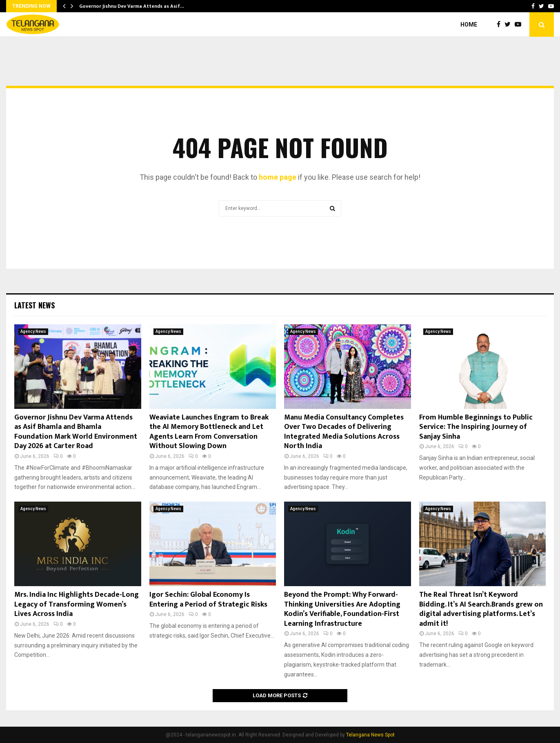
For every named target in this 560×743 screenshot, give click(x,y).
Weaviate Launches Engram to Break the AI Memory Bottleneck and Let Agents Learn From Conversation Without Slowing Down (209, 432)
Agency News (33, 331)
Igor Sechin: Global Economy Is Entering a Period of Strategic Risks (208, 599)
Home (469, 25)
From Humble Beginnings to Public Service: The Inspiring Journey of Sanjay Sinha (476, 427)
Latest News (34, 305)
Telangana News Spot (370, 735)
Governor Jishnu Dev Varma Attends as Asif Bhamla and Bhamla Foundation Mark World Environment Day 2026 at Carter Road (76, 432)
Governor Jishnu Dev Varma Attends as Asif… (132, 6)
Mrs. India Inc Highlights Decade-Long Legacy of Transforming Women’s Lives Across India (77, 604)
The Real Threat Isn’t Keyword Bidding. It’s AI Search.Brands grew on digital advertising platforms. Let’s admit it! (481, 609)
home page (278, 177)
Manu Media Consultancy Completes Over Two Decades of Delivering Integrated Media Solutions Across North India (344, 432)
